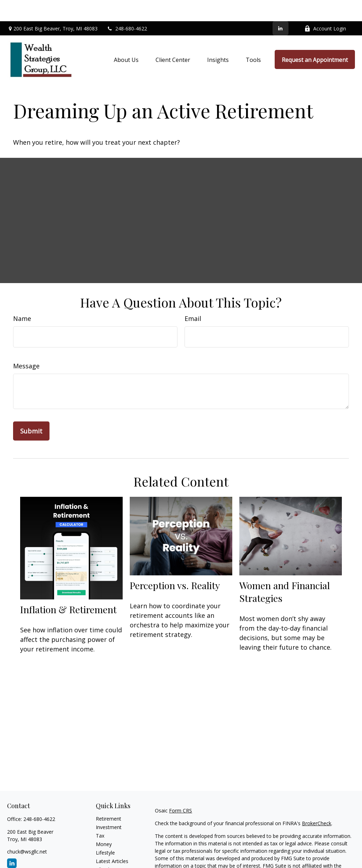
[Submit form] (31, 410)
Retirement (109, 797)
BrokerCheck (317, 802)
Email (193, 297)
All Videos (107, 848)
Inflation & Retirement (68, 588)
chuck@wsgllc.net (27, 830)
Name (22, 297)
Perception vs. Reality (175, 564)
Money (104, 823)
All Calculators (112, 857)
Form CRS (180, 789)
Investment (109, 806)
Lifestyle (105, 831)
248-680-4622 (127, 7)
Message (26, 345)
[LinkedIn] (281, 7)
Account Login (325, 7)
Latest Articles (112, 840)
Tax (100, 814)
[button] (126, 38)
